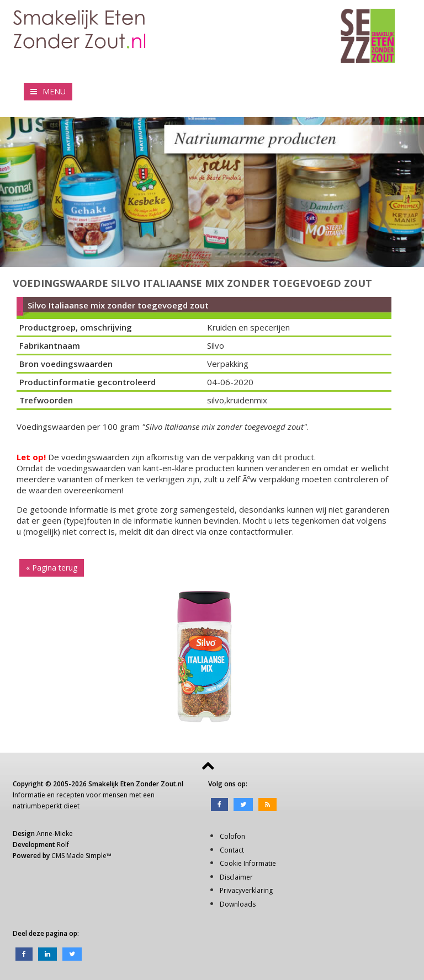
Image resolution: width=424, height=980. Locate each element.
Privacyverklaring (246, 890)
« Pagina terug (52, 568)
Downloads (238, 904)
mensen (115, 795)
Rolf (63, 845)
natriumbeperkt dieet (46, 806)
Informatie (29, 795)
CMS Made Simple (79, 856)
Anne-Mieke (55, 833)
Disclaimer (236, 877)
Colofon (232, 836)
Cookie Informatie (248, 863)
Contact (232, 850)
